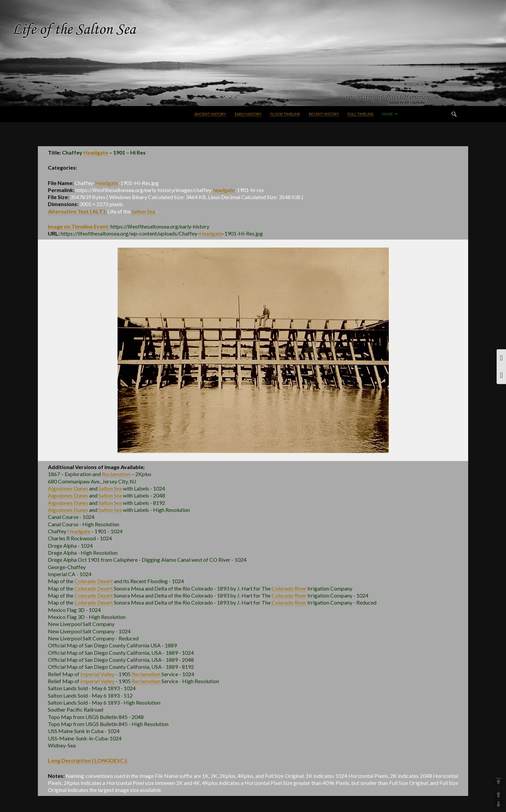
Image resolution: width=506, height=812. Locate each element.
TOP (498, 781)
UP (498, 794)
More (387, 114)
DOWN (498, 804)
